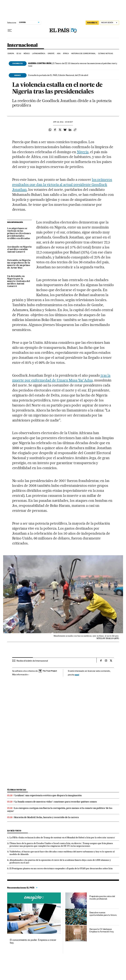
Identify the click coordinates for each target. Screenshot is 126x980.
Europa (11, 54)
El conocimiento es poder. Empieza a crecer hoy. (33, 941)
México (27, 54)
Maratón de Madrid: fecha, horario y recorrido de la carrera (46, 817)
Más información (21, 674)
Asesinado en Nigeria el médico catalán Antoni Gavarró (19, 249)
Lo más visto (14, 831)
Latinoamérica (39, 54)
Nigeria (83, 152)
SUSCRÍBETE (92, 23)
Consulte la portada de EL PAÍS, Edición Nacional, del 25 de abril (58, 75)
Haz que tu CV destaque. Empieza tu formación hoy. (102, 930)
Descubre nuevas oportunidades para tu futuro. (103, 914)
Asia (59, 54)
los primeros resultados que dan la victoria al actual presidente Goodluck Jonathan (62, 185)
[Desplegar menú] (10, 30)
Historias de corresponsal (84, 54)
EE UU (19, 54)
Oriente (51, 54)
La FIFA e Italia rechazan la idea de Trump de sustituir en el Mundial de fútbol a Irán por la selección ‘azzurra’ (62, 837)
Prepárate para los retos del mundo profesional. (102, 897)
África (66, 54)
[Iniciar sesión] (109, 23)
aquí (77, 675)
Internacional (22, 45)
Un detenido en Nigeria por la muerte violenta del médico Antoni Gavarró (19, 281)
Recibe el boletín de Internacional (32, 661)
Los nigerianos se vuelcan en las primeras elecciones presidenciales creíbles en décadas (19, 233)
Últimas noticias (106, 54)
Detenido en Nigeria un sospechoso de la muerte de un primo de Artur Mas (19, 264)
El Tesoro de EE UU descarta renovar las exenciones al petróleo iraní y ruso (73, 65)
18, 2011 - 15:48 (63, 122)
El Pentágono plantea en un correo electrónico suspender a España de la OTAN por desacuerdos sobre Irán (61, 868)
